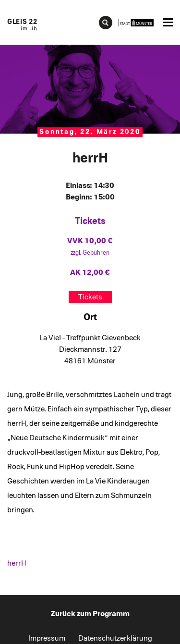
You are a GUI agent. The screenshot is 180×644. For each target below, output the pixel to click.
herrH (17, 563)
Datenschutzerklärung (115, 638)
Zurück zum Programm (90, 614)
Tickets (90, 297)
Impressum (47, 638)
